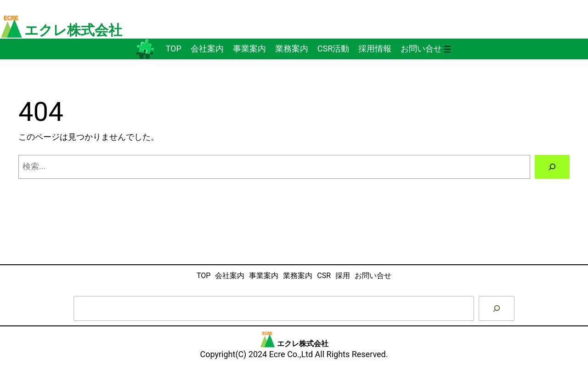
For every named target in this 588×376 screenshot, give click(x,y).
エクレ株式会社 (73, 30)
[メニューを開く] (447, 49)
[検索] (552, 167)
